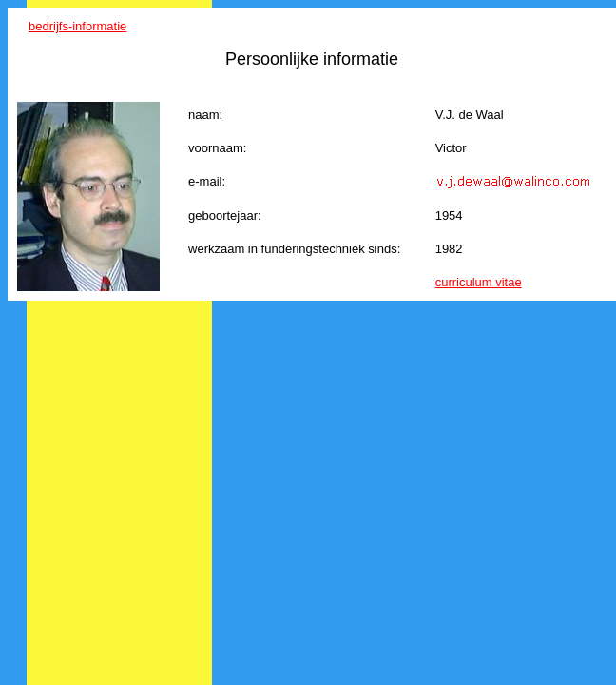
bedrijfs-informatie (77, 26)
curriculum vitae (479, 282)
